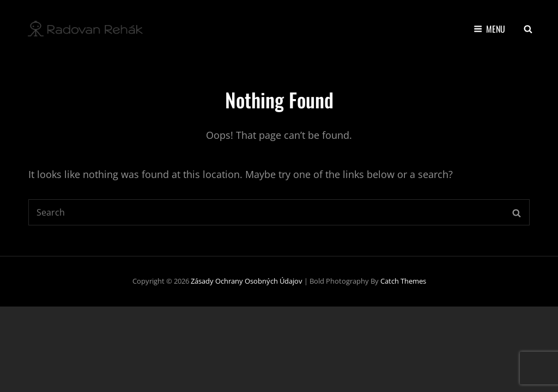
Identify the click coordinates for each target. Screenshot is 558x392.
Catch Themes (403, 281)
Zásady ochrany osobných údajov (247, 281)
